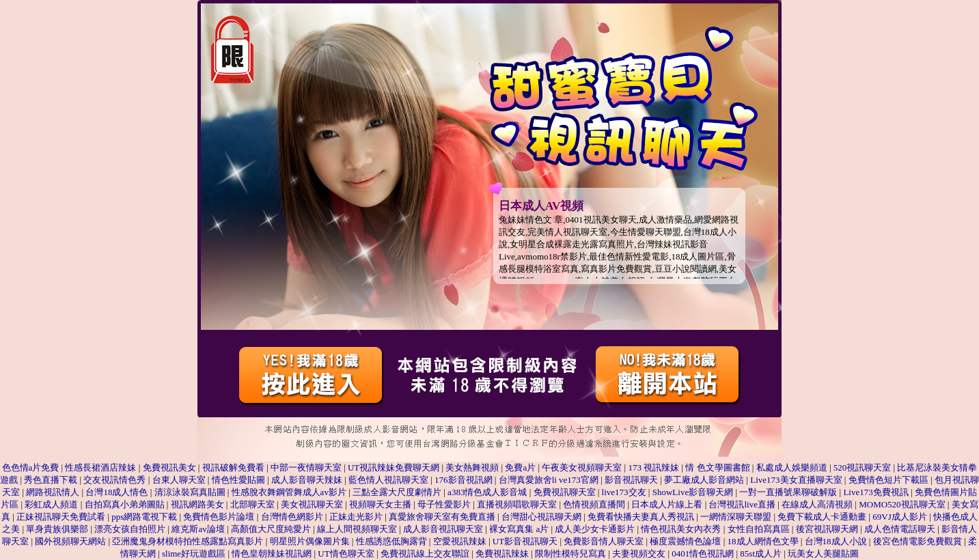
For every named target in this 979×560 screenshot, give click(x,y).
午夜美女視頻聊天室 (583, 467)
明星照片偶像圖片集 (310, 541)
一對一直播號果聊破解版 (788, 492)
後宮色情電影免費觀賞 (918, 541)
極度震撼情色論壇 (685, 541)
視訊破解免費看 (233, 467)
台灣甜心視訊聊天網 (541, 517)
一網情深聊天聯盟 (736, 517)
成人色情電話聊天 (900, 529)
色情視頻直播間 (594, 504)
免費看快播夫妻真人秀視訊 (642, 517)
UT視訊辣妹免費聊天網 (394, 467)
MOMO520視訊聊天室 (902, 504)
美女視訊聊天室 (312, 504)
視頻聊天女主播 (380, 504)
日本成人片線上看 (667, 504)
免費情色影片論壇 (219, 517)
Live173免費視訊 (875, 492)
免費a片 (520, 467)
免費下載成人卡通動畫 (822, 517)
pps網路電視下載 (144, 517)
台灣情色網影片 (292, 517)
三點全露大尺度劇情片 (397, 492)
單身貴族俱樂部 (57, 529)
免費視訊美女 (169, 467)
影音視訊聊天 (631, 480)
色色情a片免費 (31, 467)
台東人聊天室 (179, 480)
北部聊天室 (252, 504)
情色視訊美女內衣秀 (681, 529)
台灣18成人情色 (116, 492)
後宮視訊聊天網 (827, 529)
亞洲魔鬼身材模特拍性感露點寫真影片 (188, 541)
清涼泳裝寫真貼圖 (190, 492)
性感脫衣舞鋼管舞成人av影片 (289, 492)
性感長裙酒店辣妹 (100, 467)
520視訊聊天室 (863, 467)
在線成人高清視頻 (817, 504)
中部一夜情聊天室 (306, 467)
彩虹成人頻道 (51, 504)
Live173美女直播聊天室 (796, 480)
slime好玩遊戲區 (194, 554)
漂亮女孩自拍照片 (130, 529)
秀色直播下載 (51, 480)
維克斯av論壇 (198, 529)
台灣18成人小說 (836, 541)
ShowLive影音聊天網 (693, 492)
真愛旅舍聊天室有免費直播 (443, 517)
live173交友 (624, 492)
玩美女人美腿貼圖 (823, 554)
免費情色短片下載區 (888, 480)
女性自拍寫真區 (759, 529)
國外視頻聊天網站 (70, 541)
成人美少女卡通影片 (595, 529)
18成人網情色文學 (763, 541)
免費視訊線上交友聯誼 (425, 554)
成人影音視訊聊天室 (443, 529)
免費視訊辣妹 (502, 554)
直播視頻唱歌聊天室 (517, 504)
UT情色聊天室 (346, 554)
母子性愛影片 (444, 504)
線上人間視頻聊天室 (357, 529)
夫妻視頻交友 (639, 554)
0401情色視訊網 (703, 554)
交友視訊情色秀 (114, 480)
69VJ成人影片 (899, 517)
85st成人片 (761, 554)
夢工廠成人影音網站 (704, 480)
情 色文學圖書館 (717, 467)
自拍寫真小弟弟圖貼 (125, 504)
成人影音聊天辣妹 (307, 480)
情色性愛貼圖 (239, 480)
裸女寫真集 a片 (519, 529)
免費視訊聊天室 (565, 492)
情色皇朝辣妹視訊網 (272, 554)
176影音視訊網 (464, 480)
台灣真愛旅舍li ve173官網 (549, 480)
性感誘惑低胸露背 (391, 541)
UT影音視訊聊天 (525, 541)
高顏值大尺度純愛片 (271, 529)
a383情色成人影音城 (487, 492)
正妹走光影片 (357, 517)
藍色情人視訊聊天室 (388, 480)
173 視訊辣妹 (653, 467)
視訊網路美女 (197, 504)
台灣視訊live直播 (742, 504)
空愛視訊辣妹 (460, 541)
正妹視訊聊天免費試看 (61, 517)
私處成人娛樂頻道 (792, 467)
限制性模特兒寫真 (570, 554)
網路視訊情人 (53, 492)
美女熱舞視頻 (472, 467)
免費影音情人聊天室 (604, 541)
